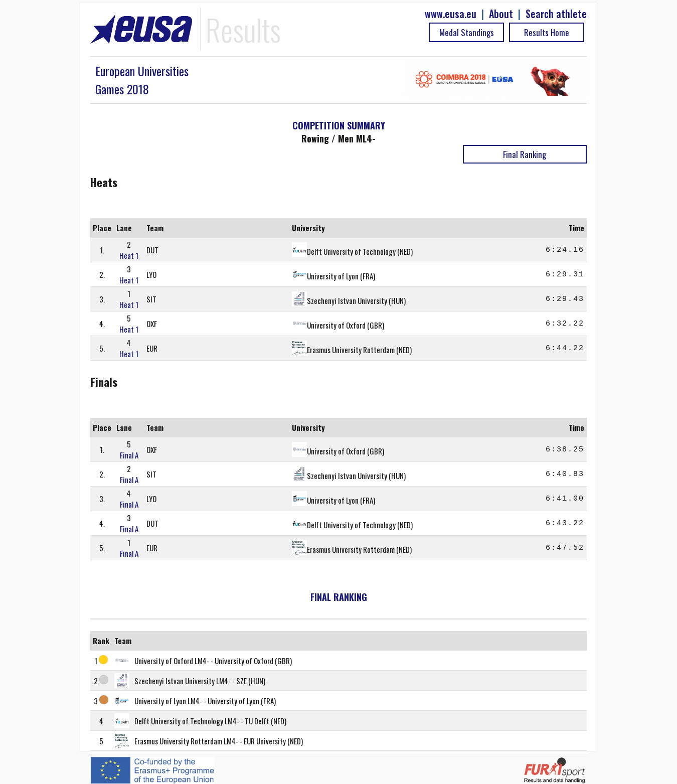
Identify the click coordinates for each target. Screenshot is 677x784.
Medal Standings (467, 32)
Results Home (547, 32)
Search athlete (556, 14)
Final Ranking (525, 154)
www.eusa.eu (451, 14)
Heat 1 (129, 255)
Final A (129, 455)
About (501, 14)
